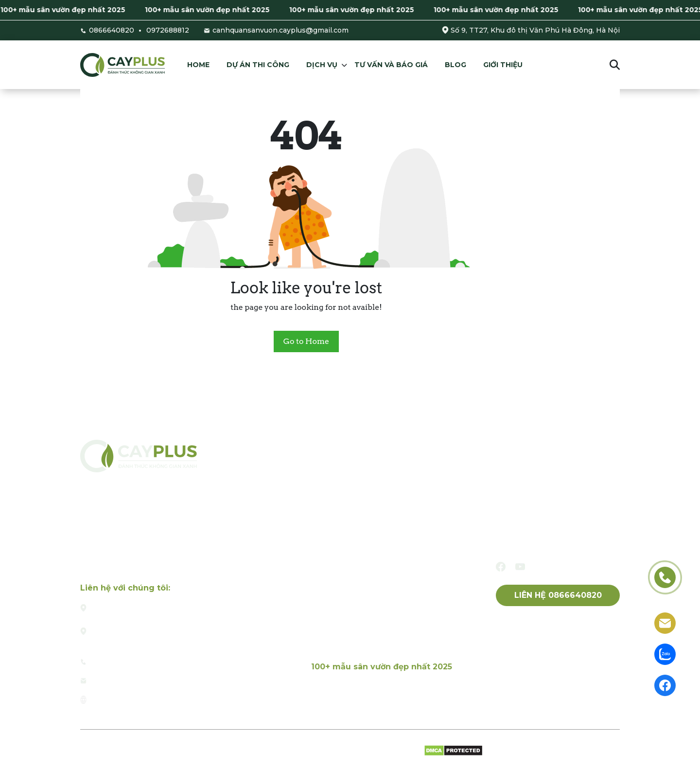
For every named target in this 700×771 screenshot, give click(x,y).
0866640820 (112, 30)
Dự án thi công (258, 65)
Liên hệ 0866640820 (558, 595)
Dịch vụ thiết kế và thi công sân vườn (383, 517)
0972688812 (168, 30)
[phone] (665, 577)
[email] (665, 622)
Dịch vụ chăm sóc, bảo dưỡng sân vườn (387, 645)
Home (198, 65)
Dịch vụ (322, 65)
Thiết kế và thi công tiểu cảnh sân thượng (392, 581)
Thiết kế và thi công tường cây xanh (381, 602)
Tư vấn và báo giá (391, 65)
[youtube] (520, 566)
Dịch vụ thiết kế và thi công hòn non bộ (388, 624)
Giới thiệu (503, 65)
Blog (455, 65)
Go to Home (306, 341)
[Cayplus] (122, 64)
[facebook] (501, 566)
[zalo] (665, 654)
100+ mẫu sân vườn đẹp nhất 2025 (71, 10)
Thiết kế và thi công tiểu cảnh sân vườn (387, 560)
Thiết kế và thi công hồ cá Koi (368, 538)
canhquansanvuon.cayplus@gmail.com (280, 30)
